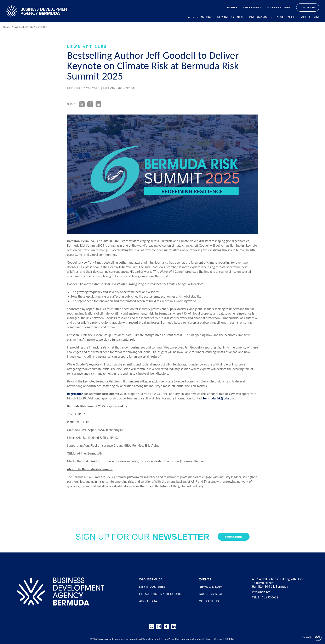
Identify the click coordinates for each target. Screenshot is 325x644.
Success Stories (279, 7)
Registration (75, 394)
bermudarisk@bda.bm (219, 398)
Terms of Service (214, 639)
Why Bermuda (199, 17)
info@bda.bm (261, 592)
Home (7, 27)
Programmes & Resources (272, 17)
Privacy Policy (167, 639)
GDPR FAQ (230, 639)
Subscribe (234, 537)
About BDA (310, 17)
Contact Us (308, 7)
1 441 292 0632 (265, 597)
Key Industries (230, 17)
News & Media (252, 7)
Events (232, 7)
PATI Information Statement (190, 639)
